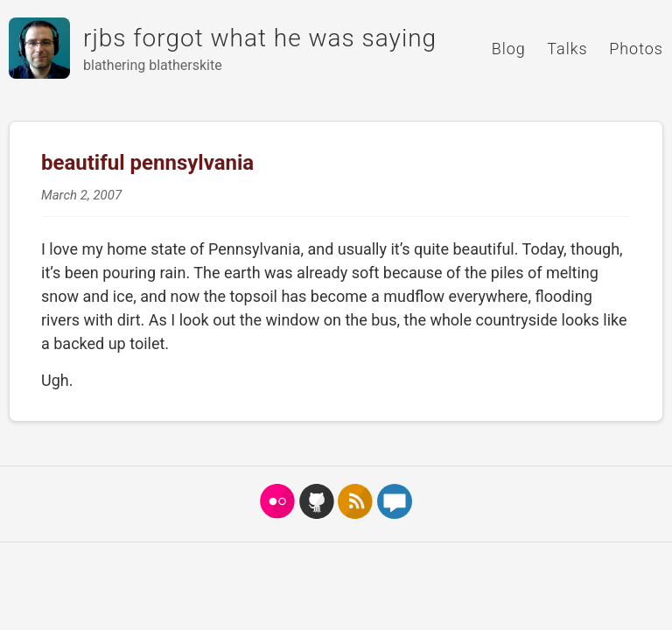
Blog (509, 49)
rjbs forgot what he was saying (260, 38)
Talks (567, 49)
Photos (636, 49)
